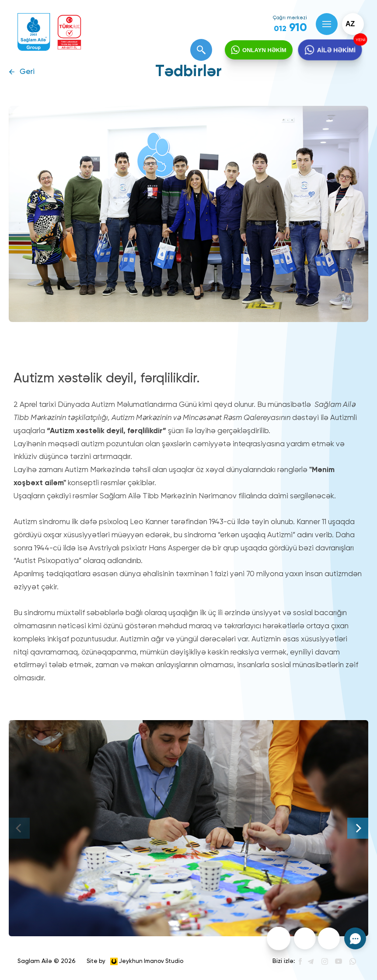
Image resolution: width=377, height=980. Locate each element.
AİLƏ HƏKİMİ (336, 50)
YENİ (360, 40)
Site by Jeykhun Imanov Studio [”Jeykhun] (135, 961)
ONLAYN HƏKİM (264, 50)
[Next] (358, 828)
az (350, 24)
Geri (27, 72)
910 (290, 28)
